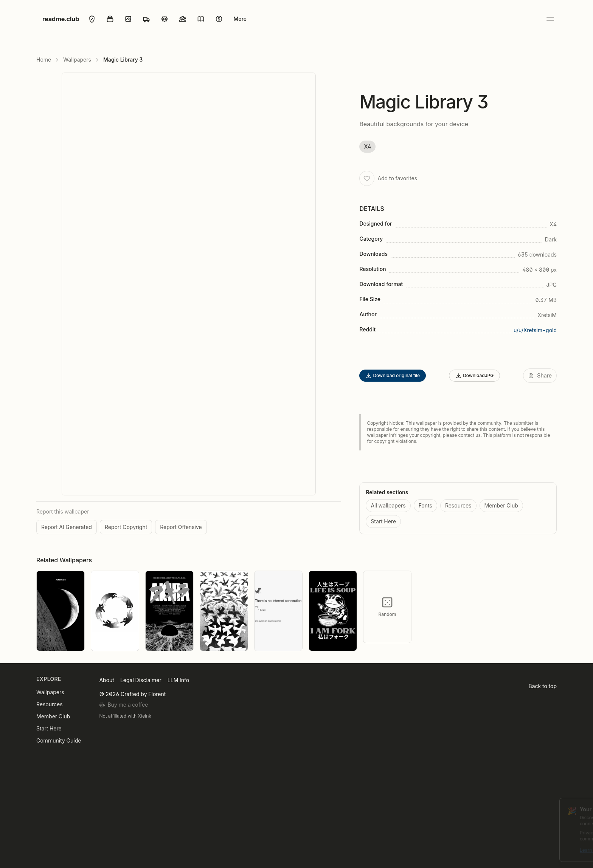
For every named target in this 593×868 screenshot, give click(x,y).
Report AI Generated (67, 527)
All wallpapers (388, 505)
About (106, 680)
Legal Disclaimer (141, 680)
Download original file (393, 376)
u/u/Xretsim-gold (535, 330)
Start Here (383, 521)
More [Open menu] (240, 19)
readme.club (61, 19)
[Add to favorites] (367, 178)
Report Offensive (181, 527)
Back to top (543, 686)
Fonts (425, 505)
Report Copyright (126, 527)
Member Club (501, 505)
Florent (157, 694)
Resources (458, 505)
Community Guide (59, 740)
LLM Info (178, 680)
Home (44, 60)
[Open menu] (550, 19)
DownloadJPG (474, 376)
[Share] (540, 376)
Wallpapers (77, 60)
